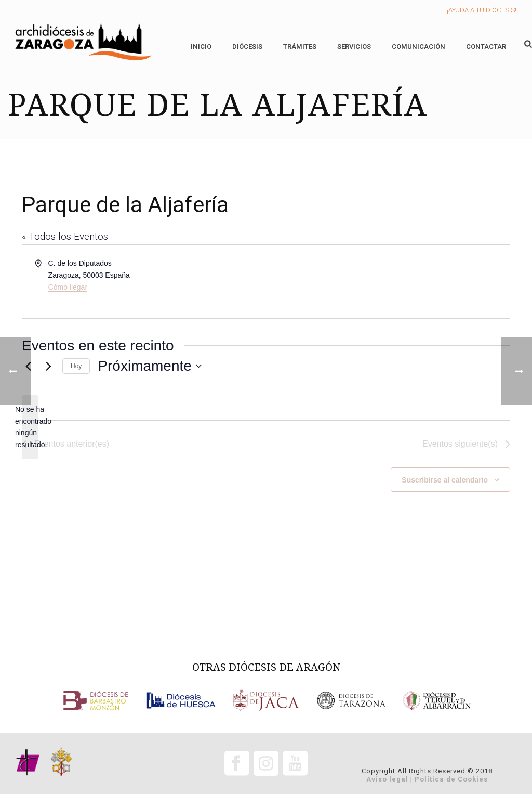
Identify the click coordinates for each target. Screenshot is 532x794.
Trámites (300, 47)
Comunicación (418, 47)
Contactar (486, 47)
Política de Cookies (451, 779)
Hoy (76, 366)
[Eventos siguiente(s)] (48, 366)
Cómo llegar (68, 287)
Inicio (201, 47)
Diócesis (247, 47)
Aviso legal (387, 779)
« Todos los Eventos (65, 236)
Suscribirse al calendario (445, 480)
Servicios (354, 47)
